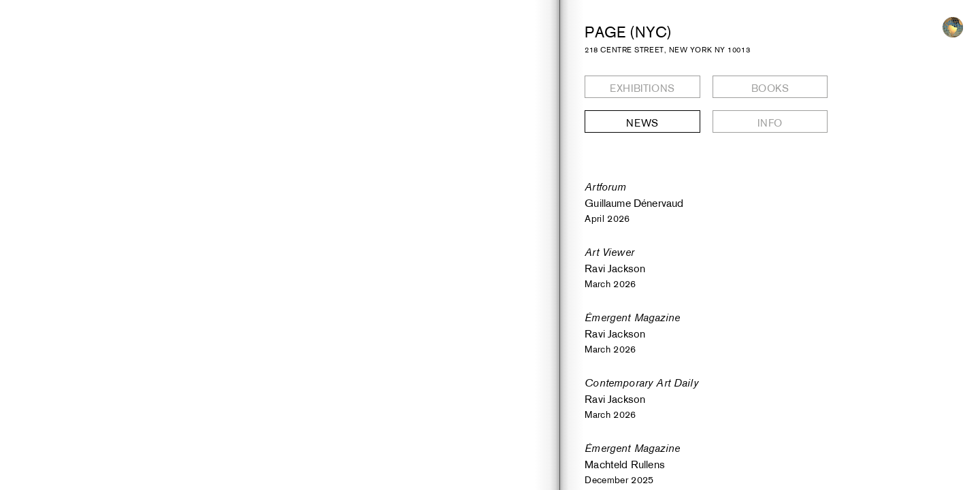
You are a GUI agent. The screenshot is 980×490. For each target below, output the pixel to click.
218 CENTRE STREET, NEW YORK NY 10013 (667, 50)
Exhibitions (642, 88)
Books (770, 88)
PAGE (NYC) (628, 32)
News (642, 123)
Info (770, 123)
